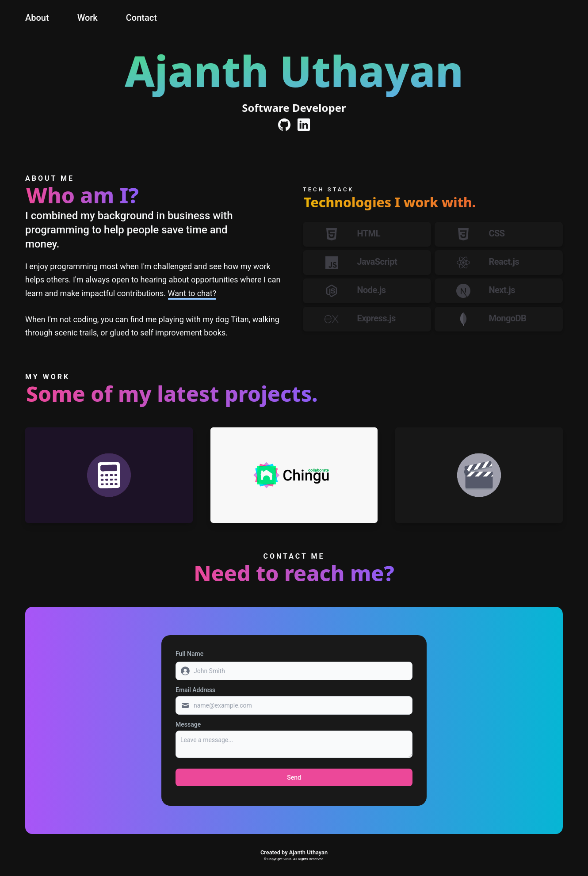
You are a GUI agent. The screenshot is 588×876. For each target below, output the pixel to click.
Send (294, 777)
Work (88, 18)
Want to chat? (192, 293)
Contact (141, 18)
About (37, 18)
